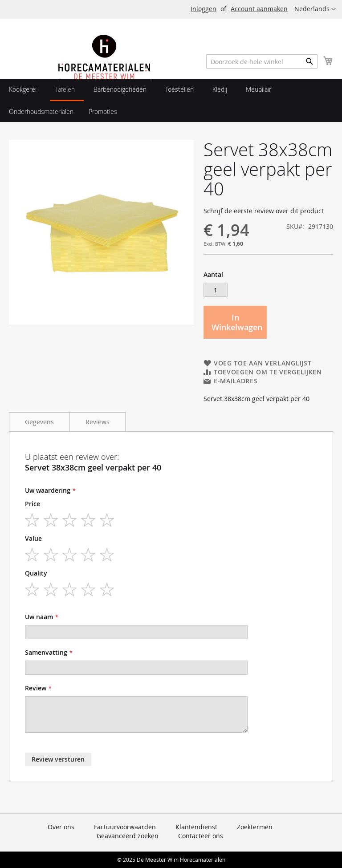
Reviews (98, 422)
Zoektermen (255, 827)
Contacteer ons (201, 836)
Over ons (61, 827)
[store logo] (104, 77)
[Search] (309, 61)
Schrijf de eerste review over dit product (264, 211)
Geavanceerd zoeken (128, 836)
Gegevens (39, 422)
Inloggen (204, 9)
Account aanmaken (259, 9)
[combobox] (262, 61)
